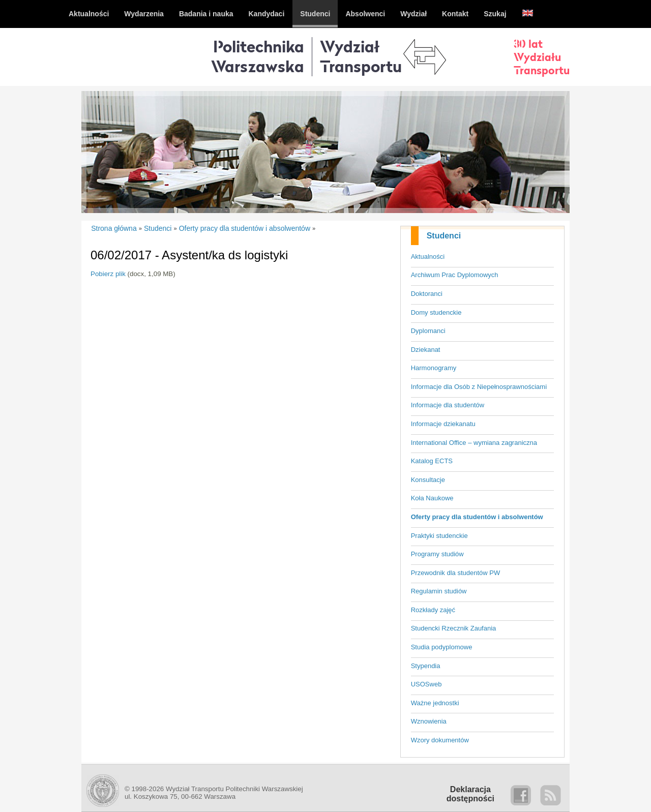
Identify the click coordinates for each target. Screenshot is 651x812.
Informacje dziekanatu (443, 424)
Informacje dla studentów (448, 405)
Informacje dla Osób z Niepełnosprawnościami (479, 387)
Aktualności (428, 257)
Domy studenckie (436, 312)
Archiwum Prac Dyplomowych (455, 275)
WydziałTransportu (361, 56)
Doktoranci (427, 294)
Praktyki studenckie (439, 536)
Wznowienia (429, 721)
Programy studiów (437, 554)
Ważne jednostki (435, 703)
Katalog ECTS (432, 461)
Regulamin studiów (439, 591)
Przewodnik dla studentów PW (456, 573)
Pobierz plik (108, 274)
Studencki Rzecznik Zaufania (454, 628)
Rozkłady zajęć (433, 610)
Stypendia (426, 666)
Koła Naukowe (432, 498)
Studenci (444, 236)
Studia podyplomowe (442, 647)
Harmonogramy (434, 368)
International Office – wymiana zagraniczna (474, 443)
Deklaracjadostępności (470, 794)
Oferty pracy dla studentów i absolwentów (477, 517)
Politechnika (258, 56)
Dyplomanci (428, 331)
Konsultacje (428, 480)
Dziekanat (426, 350)
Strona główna (114, 228)
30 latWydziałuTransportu (542, 57)
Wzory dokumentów (440, 740)
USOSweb (426, 684)
